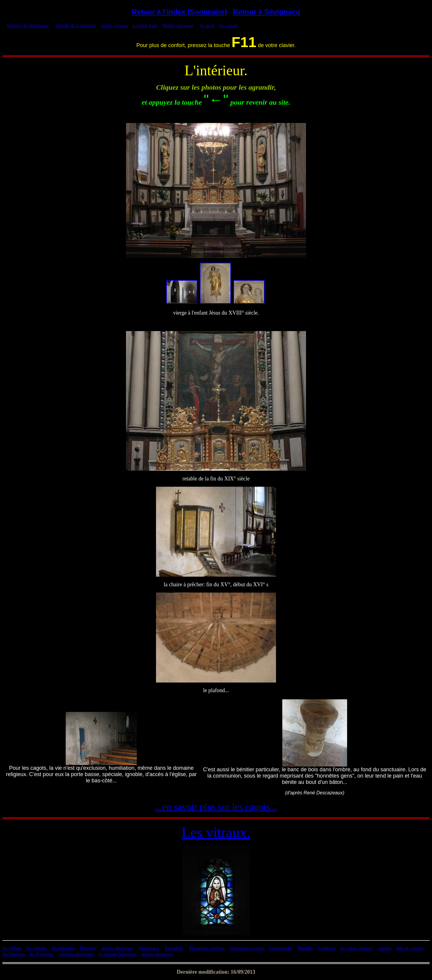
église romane (114, 26)
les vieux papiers (357, 948)
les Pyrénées (42, 954)
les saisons (37, 948)
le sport (208, 26)
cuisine (384, 948)
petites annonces (157, 954)
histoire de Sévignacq (28, 26)
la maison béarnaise (118, 954)
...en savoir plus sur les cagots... (216, 807)
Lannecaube (281, 948)
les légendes (63, 948)
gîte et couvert (410, 948)
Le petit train (145, 26)
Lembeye (327, 948)
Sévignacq (149, 948)
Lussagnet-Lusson (247, 948)
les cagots (229, 26)
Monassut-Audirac (207, 948)
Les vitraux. (216, 832)
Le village (12, 948)
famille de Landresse (76, 26)
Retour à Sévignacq (267, 12)
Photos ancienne (178, 26)
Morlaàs (305, 948)
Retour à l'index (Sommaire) (179, 12)
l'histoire (88, 948)
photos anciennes (118, 948)
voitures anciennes (76, 954)
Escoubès (174, 948)
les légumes (14, 954)
